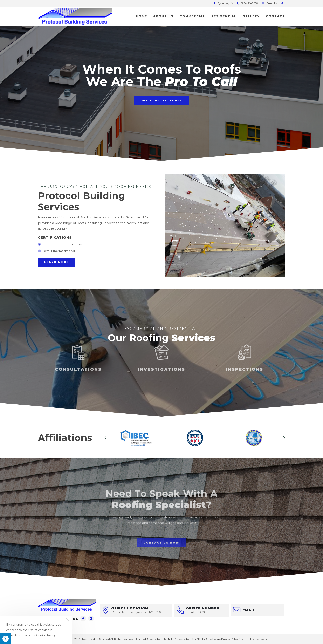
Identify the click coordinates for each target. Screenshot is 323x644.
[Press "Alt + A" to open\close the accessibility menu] (5, 639)
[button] (162, 101)
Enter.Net (167, 639)
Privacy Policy (230, 639)
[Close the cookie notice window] (68, 620)
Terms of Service (250, 639)
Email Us (272, 3)
